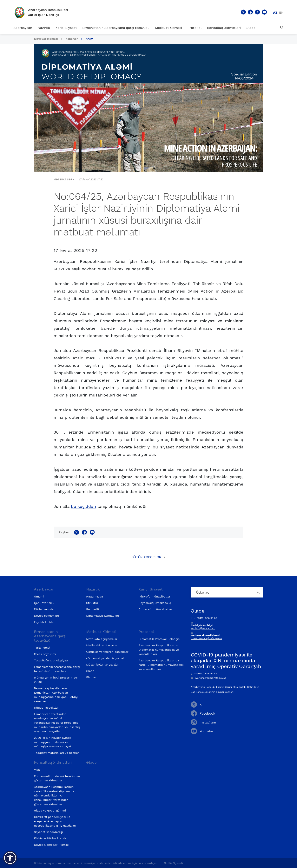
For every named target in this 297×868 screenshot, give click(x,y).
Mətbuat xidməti (46, 39)
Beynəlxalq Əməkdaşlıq (155, 603)
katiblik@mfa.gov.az (203, 628)
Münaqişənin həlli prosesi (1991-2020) (57, 680)
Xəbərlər (72, 39)
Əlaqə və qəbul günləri (50, 810)
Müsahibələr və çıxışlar (102, 665)
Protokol (194, 28)
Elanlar (91, 677)
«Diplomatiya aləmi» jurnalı (105, 658)
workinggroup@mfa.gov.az (208, 678)
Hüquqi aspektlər (46, 708)
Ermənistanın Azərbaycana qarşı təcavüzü (116, 28)
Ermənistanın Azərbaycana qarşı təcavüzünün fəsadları (57, 669)
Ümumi (39, 596)
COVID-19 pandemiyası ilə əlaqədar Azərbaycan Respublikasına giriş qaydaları (55, 821)
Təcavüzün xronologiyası (51, 660)
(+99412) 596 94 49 (204, 674)
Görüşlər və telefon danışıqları (108, 652)
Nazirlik (44, 28)
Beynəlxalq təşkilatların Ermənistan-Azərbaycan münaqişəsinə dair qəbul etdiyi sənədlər (56, 695)
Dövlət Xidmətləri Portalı (51, 845)
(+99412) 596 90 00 (204, 618)
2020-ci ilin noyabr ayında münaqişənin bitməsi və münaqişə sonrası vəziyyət (53, 742)
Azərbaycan (23, 28)
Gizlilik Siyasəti (173, 863)
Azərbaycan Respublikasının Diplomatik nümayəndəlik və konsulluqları (159, 650)
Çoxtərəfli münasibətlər (155, 609)
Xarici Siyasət (66, 28)
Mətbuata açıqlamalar (102, 639)
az (275, 12)
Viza (37, 770)
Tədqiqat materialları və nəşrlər (57, 753)
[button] (10, 858)
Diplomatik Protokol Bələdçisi (159, 639)
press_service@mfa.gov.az (206, 638)
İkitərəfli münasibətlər (154, 596)
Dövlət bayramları (47, 616)
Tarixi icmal (42, 648)
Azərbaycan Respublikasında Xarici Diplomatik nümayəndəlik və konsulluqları (161, 665)
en (281, 12)
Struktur (92, 603)
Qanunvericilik (44, 603)
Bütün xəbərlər (146, 557)
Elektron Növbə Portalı (50, 838)
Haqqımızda (95, 596)
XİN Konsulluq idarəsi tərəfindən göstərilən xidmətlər (57, 778)
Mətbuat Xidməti (169, 28)
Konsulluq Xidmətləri (224, 28)
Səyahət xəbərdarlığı (48, 832)
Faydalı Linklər (44, 622)
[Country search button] (259, 592)
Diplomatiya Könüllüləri (103, 616)
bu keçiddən (83, 506)
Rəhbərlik (93, 609)
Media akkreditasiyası (101, 645)
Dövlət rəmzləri (45, 609)
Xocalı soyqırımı (45, 654)
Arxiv (89, 39)
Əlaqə (251, 28)
